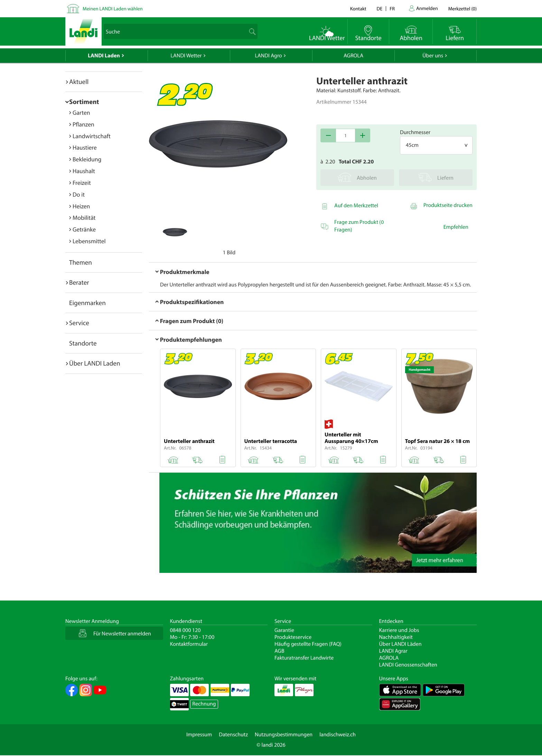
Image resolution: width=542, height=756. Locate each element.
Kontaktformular (189, 644)
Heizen (81, 206)
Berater (79, 282)
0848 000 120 (185, 630)
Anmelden (427, 8)
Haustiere (85, 147)
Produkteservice (293, 637)
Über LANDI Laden (95, 363)
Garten (81, 112)
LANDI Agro (268, 56)
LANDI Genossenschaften (408, 665)
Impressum (199, 735)
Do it (79, 194)
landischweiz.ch (338, 735)
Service (79, 323)
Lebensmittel (89, 241)
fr (392, 8)
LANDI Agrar (393, 651)
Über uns (433, 56)
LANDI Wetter (186, 56)
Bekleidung (87, 159)
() (462, 8)
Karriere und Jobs (399, 630)
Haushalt (84, 171)
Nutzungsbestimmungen (284, 735)
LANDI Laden (104, 56)
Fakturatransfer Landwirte (304, 658)
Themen (81, 262)
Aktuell (79, 82)
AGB (279, 651)
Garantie (284, 630)
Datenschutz (233, 735)
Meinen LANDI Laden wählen (113, 8)
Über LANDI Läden (400, 644)
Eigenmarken (87, 303)
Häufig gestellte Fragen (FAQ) (308, 644)
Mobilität (84, 218)
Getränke (84, 229)
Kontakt (358, 8)
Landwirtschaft (92, 136)
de (380, 8)
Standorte (83, 343)
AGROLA (353, 56)
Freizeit (82, 183)
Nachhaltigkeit (396, 637)
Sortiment (84, 102)
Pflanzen (83, 124)
